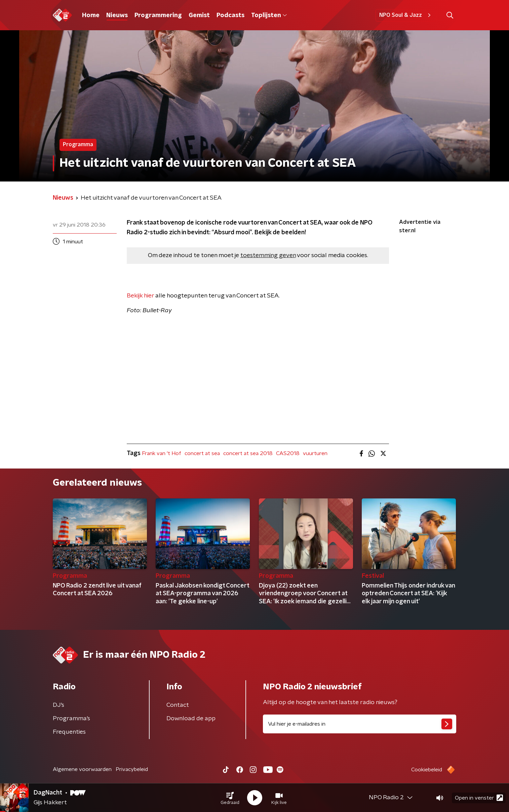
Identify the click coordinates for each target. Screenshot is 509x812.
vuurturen (315, 453)
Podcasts (230, 15)
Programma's (71, 719)
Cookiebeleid (427, 770)
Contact (178, 705)
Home (91, 15)
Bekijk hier (140, 296)
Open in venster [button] (479, 798)
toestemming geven (268, 255)
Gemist (199, 15)
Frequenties (69, 732)
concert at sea (202, 453)
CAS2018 (288, 453)
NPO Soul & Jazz (406, 15)
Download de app (191, 719)
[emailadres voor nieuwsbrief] (360, 724)
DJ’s (58, 705)
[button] (230, 798)
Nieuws (117, 15)
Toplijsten (269, 15)
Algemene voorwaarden (82, 769)
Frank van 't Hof (162, 453)
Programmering (158, 15)
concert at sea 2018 (248, 453)
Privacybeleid (132, 769)
